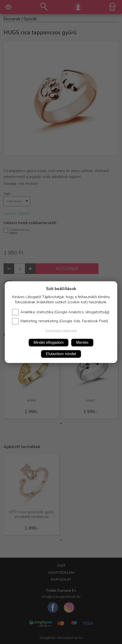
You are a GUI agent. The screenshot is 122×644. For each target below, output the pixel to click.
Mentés (82, 342)
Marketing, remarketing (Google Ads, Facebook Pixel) (60, 321)
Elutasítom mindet (61, 354)
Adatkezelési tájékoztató (61, 331)
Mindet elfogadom (49, 342)
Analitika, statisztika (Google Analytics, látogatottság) (61, 312)
